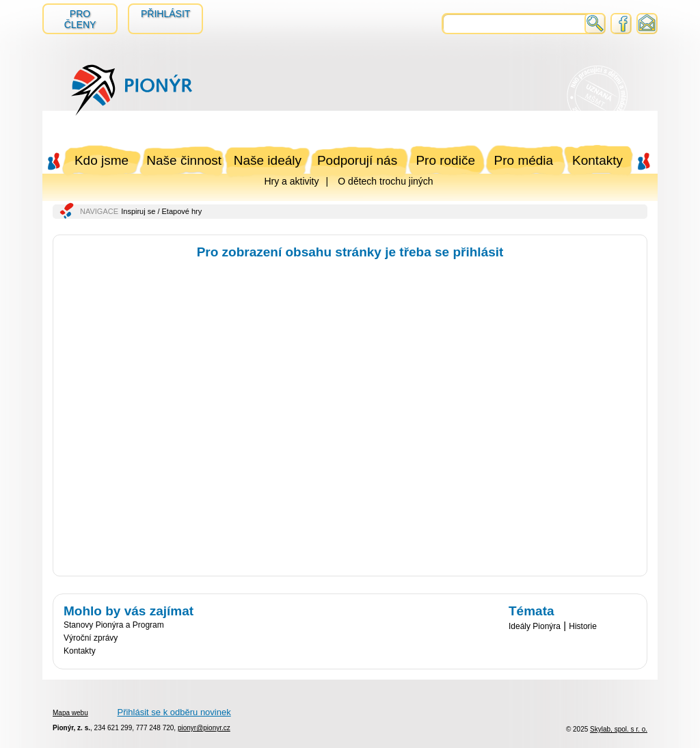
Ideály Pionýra (535, 626)
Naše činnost (184, 160)
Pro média (524, 160)
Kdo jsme (102, 160)
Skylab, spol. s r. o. (619, 729)
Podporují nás (357, 160)
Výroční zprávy (91, 638)
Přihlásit (165, 14)
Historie (583, 626)
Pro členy (80, 19)
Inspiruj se (138, 211)
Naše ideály (268, 160)
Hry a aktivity (291, 181)
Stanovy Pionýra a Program (114, 625)
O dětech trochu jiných (385, 181)
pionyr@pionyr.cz (204, 728)
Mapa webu (70, 713)
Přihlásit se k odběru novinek (174, 712)
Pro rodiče (445, 160)
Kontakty (597, 160)
